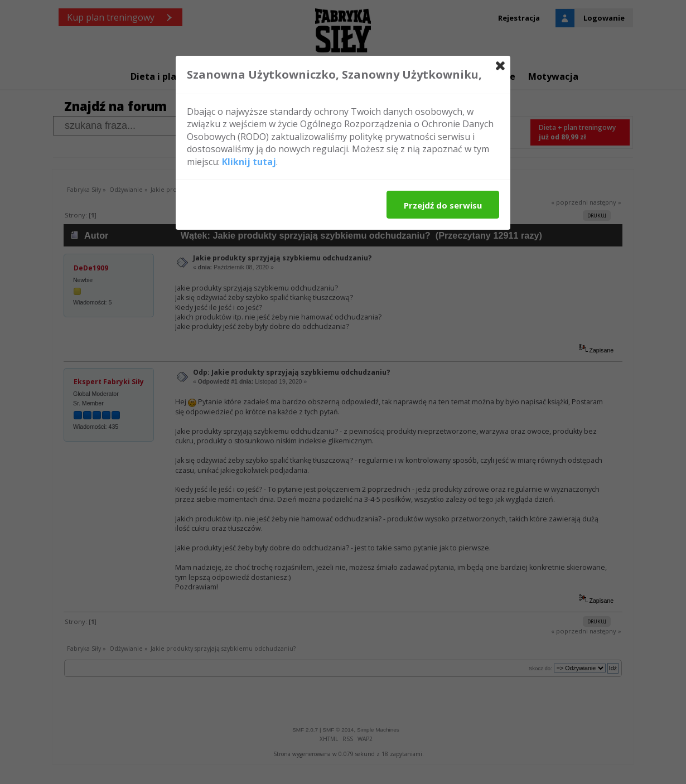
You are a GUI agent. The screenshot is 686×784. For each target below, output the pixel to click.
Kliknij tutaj (249, 162)
